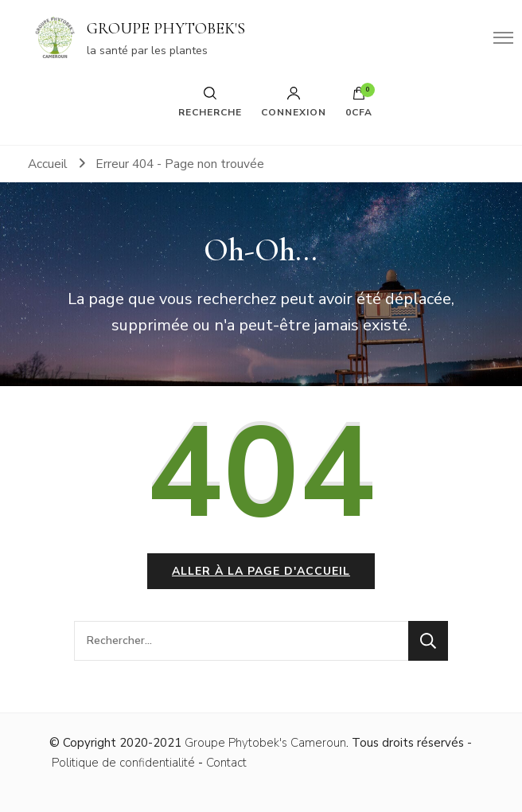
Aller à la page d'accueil (261, 571)
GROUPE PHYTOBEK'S (166, 29)
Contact (226, 763)
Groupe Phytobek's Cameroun (265, 743)
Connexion (294, 102)
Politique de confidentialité (123, 763)
